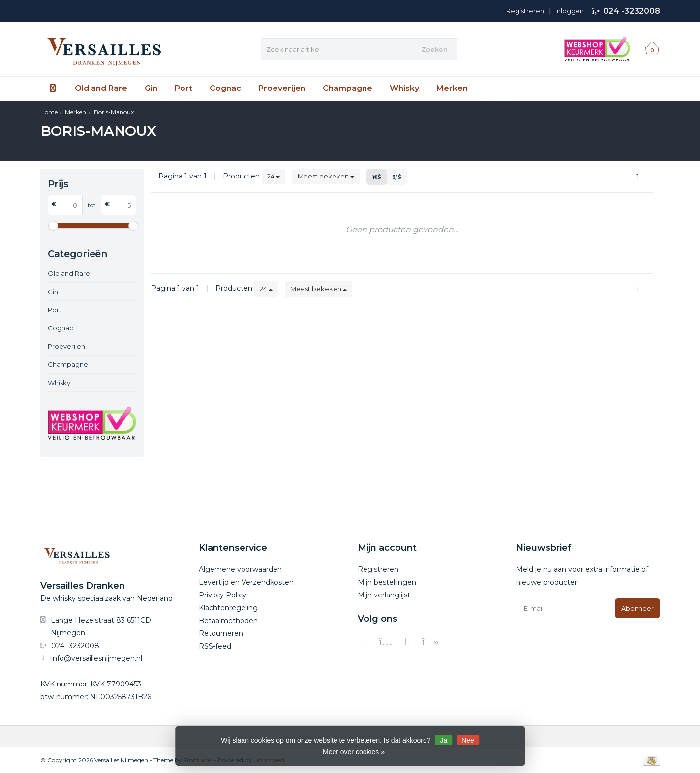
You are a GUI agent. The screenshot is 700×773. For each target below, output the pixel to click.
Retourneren (221, 633)
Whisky (404, 88)
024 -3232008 (632, 11)
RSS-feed (215, 646)
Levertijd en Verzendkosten (246, 582)
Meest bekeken (326, 176)
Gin (151, 88)
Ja (443, 740)
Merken (452, 88)
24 (274, 176)
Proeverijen (282, 88)
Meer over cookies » (354, 752)
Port (183, 88)
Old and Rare (101, 88)
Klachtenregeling (228, 608)
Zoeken (434, 49)
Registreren (525, 11)
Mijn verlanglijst (384, 595)
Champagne (348, 88)
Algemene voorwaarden (240, 569)
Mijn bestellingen (387, 582)
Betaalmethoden (228, 621)
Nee (468, 740)
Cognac (225, 88)
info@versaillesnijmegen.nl (97, 658)
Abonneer (638, 608)
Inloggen (570, 11)
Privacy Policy (223, 595)
